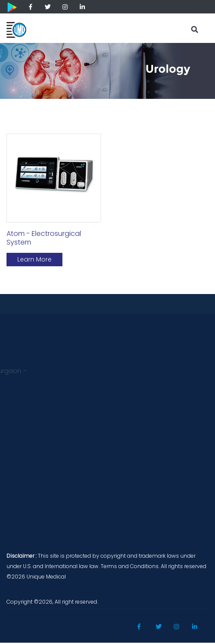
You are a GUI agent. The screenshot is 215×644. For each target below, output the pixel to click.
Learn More (34, 259)
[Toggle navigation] (172, 27)
